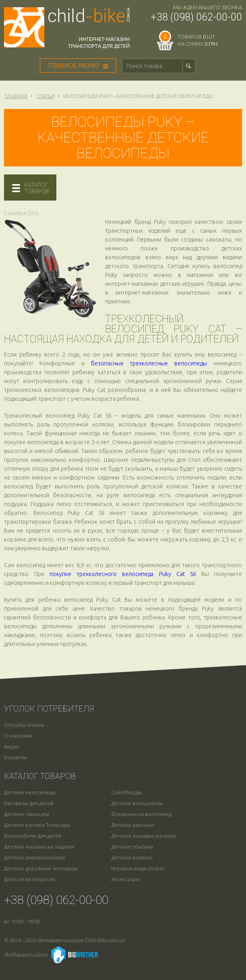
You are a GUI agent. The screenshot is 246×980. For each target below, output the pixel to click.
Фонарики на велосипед (141, 814)
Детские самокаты (27, 814)
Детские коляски (132, 858)
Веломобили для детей (33, 836)
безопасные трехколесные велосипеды (149, 363)
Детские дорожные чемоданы (41, 868)
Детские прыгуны (132, 847)
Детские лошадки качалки (144, 836)
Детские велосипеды (30, 792)
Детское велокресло (30, 879)
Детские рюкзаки (132, 825)
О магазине (19, 736)
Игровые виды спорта (138, 868)
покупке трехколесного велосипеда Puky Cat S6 (123, 574)
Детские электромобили (34, 858)
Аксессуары (125, 879)
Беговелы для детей (29, 803)
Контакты (15, 758)
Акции (12, 747)
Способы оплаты (24, 725)
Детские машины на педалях (39, 847)
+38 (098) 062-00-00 (196, 17)
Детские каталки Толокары (37, 825)
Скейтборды (126, 792)
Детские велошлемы (137, 803)
